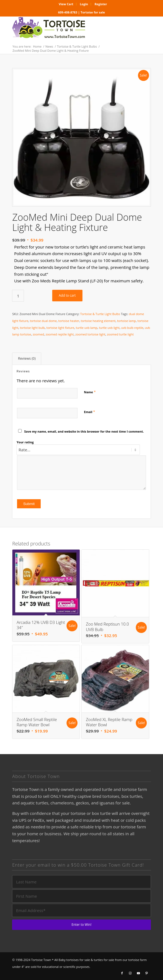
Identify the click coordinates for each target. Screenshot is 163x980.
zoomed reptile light (60, 334)
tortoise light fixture (60, 328)
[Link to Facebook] (122, 973)
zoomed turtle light (120, 334)
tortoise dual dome (43, 321)
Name (90, 392)
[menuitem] (66, 4)
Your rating (25, 442)
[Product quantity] (18, 296)
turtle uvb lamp (87, 328)
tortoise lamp (126, 321)
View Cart (66, 4)
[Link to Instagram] (130, 973)
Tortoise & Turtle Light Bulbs (100, 314)
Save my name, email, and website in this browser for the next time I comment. (84, 431)
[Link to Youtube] (139, 973)
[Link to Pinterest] (147, 973)
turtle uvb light (109, 328)
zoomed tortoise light (90, 334)
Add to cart (67, 295)
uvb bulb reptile (132, 328)
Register (101, 4)
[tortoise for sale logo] (67, 28)
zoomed (38, 334)
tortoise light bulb (32, 328)
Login (84, 4)
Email (89, 412)
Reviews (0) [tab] (27, 358)
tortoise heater (69, 321)
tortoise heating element (98, 321)
